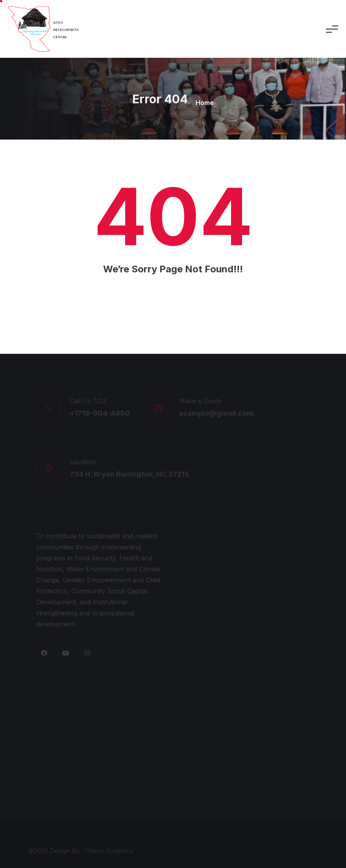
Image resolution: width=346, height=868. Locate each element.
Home (205, 103)
